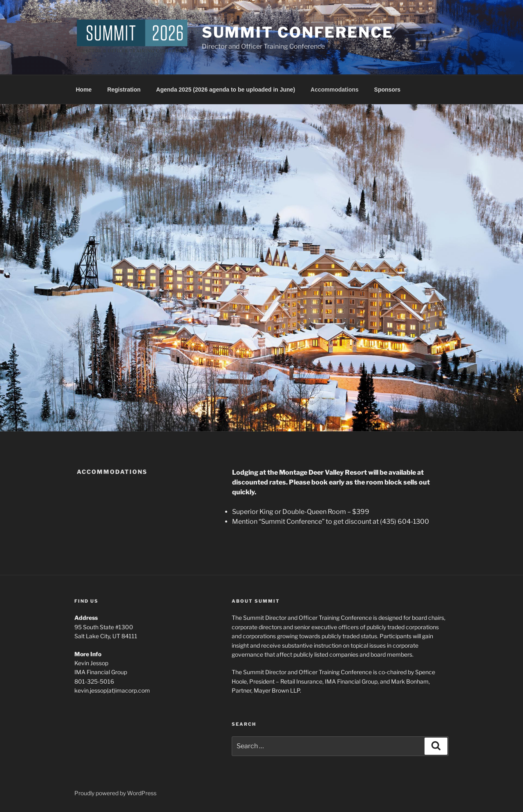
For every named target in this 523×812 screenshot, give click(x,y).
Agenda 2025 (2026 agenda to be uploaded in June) (226, 90)
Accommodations (334, 90)
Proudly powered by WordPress (115, 793)
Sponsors (388, 90)
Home (84, 90)
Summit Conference (298, 32)
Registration (124, 90)
